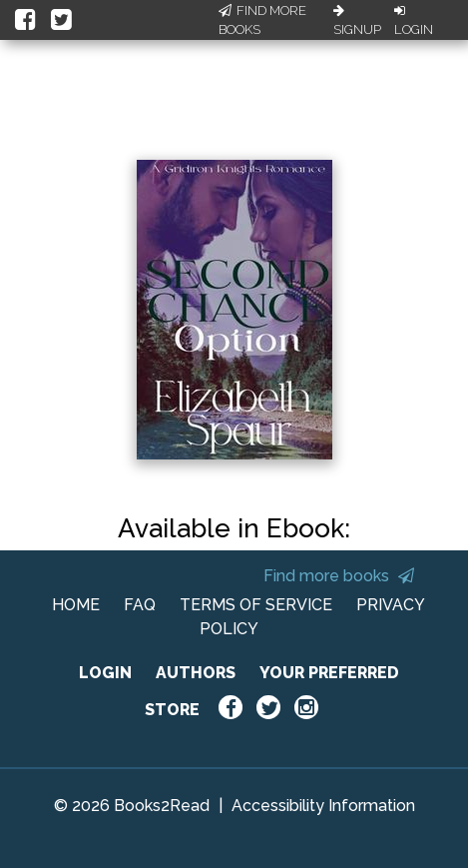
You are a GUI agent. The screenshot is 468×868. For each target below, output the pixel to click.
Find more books (339, 576)
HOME (76, 605)
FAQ (140, 605)
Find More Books (262, 20)
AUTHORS (196, 673)
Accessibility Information (323, 806)
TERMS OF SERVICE (256, 605)
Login (414, 21)
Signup (357, 21)
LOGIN (105, 673)
